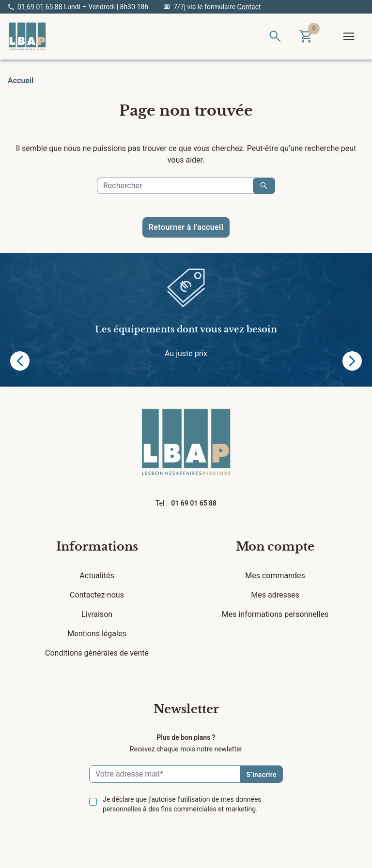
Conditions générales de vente (97, 653)
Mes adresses (275, 595)
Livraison (97, 614)
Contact (249, 7)
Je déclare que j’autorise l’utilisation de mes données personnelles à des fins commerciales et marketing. (182, 804)
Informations (97, 546)
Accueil (21, 81)
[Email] (165, 774)
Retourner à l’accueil (186, 227)
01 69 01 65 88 (40, 7)
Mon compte (275, 546)
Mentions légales (97, 634)
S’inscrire (262, 775)
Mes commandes (275, 576)
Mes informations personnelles (275, 614)
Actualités (97, 576)
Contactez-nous (97, 595)
